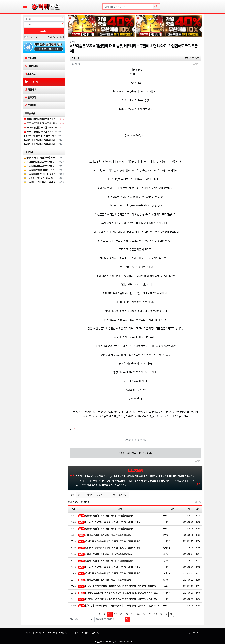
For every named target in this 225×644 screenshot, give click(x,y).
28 (150, 614)
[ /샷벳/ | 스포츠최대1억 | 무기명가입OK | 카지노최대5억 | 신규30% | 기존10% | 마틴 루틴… (120, 587)
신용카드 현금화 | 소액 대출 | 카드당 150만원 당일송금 (105, 516)
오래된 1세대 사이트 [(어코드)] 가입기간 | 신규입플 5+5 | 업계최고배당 (41, 119)
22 (115, 614)
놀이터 (90, 495)
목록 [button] (196, 64)
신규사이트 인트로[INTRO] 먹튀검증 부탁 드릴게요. (41, 170)
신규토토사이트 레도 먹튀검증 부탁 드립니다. (41, 162)
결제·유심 (123, 495)
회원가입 (52, 37)
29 (156, 614)
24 (127, 614)
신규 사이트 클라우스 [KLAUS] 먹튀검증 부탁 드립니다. (41, 178)
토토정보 (51, 633)
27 (144, 614)
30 (161, 614)
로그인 (44, 31)
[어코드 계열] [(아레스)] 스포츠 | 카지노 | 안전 (41, 128)
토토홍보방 (30, 114)
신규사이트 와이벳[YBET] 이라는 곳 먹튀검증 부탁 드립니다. (41, 174)
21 (110, 614)
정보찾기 (60, 37)
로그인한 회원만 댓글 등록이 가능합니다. (135, 453)
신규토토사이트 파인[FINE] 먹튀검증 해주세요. (41, 158)
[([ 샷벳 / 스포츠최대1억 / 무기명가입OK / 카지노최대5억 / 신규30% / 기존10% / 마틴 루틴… (120, 593)
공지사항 (96, 633)
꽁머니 (81, 495)
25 (133, 614)
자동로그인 (33, 37)
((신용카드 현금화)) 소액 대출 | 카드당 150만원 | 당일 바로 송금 (109, 522)
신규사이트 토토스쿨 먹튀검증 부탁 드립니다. (41, 166)
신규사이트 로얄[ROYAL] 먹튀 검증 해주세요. (41, 182)
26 (138, 614)
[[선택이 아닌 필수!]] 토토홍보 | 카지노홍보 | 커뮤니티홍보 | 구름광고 (41, 136)
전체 (72, 495)
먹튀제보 (29, 152)
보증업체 (28, 633)
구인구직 (100, 495)
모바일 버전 (194, 633)
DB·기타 (111, 495)
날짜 (188, 509)
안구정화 (85, 633)
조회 (198, 509)
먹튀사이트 (40, 633)
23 (121, 614)
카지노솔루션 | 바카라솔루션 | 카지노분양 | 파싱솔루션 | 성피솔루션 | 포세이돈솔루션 (41, 124)
